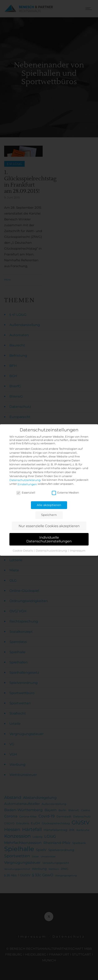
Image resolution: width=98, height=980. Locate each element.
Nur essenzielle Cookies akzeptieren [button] (49, 526)
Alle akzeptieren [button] (49, 505)
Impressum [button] (78, 550)
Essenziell (26, 493)
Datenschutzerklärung (25, 480)
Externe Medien (65, 493)
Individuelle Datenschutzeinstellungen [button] (49, 539)
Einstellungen (27, 484)
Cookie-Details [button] (23, 550)
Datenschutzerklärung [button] (52, 550)
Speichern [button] (49, 515)
